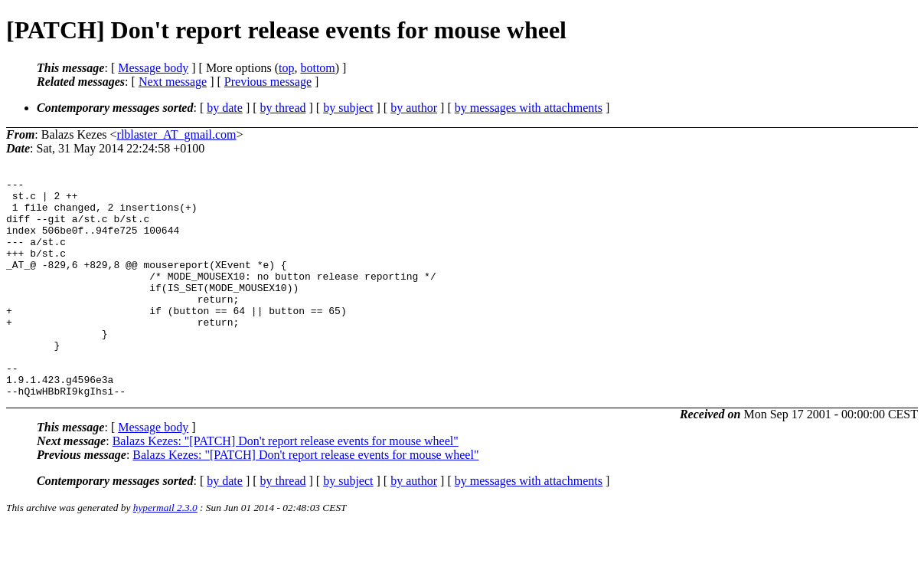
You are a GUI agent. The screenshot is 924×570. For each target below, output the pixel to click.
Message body (153, 68)
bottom (317, 68)
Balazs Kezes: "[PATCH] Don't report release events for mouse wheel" (286, 485)
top (286, 68)
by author (414, 108)
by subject (348, 108)
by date (225, 108)
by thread (283, 108)
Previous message (268, 82)
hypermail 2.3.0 (165, 551)
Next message (173, 82)
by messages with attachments (529, 108)
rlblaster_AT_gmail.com (177, 134)
